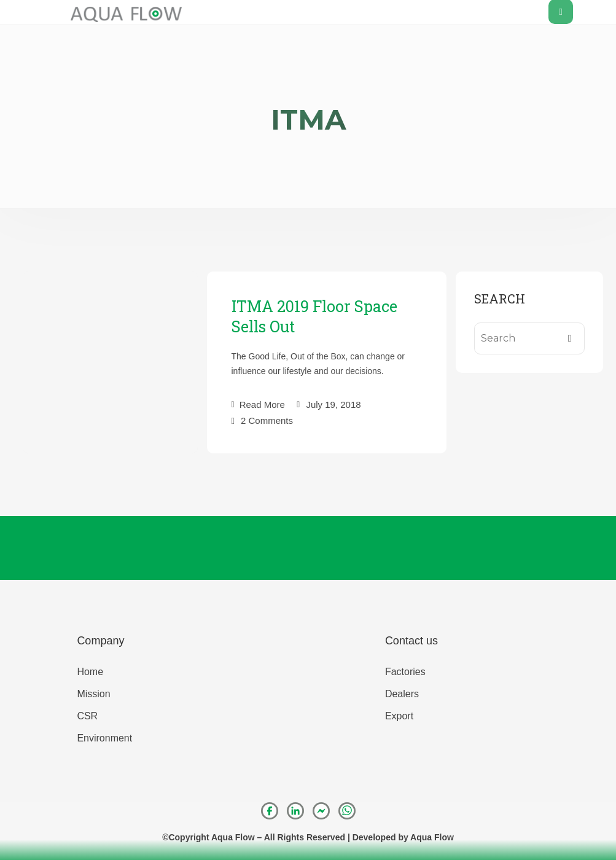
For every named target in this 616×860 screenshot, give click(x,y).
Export (399, 716)
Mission (93, 694)
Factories (405, 672)
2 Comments (267, 420)
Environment (104, 738)
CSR (87, 716)
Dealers (402, 694)
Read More (258, 405)
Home (90, 672)
